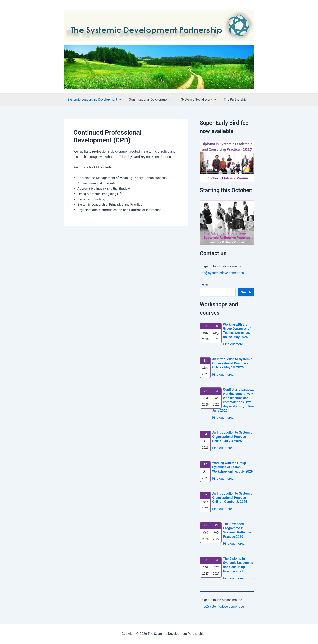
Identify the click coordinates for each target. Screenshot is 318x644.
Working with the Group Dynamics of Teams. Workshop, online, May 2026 (237, 331)
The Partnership (236, 100)
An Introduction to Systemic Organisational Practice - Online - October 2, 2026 (232, 498)
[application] (121, 100)
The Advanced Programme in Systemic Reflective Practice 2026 (237, 530)
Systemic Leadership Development (96, 100)
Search (204, 285)
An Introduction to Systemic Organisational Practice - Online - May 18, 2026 (232, 363)
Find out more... (234, 344)
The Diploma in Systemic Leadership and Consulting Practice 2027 (238, 565)
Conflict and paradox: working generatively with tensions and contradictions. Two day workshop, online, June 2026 (233, 400)
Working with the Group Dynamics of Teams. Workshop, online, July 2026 (233, 467)
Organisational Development (152, 100)
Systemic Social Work (198, 100)
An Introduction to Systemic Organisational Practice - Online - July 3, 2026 (232, 437)
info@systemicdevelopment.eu (222, 273)
